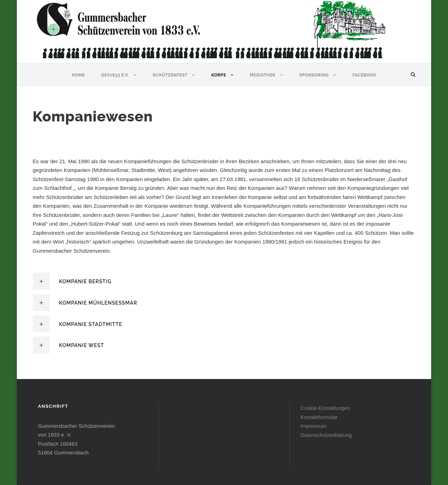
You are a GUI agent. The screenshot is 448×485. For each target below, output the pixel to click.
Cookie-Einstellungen (325, 408)
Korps (219, 75)
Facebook (364, 75)
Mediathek (262, 75)
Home (78, 75)
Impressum (314, 426)
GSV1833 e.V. (115, 75)
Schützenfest (170, 75)
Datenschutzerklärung (326, 435)
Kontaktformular (319, 417)
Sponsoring (314, 75)
